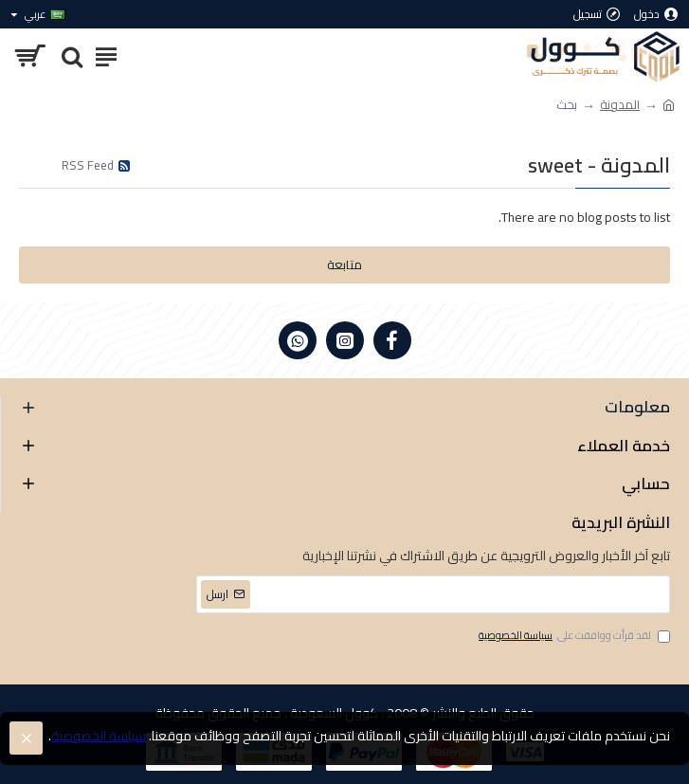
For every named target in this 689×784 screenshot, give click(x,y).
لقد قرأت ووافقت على (573, 636)
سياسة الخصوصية (99, 736)
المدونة (620, 105)
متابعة (344, 264)
